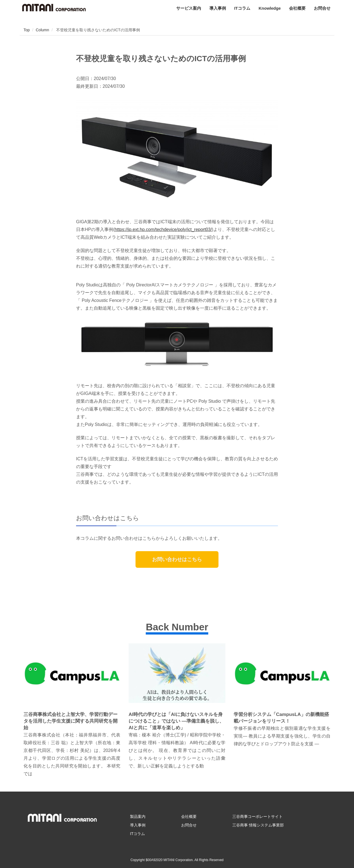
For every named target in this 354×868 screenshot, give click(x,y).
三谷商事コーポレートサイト (257, 816)
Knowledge (270, 8)
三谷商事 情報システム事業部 (258, 825)
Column (42, 30)
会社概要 (297, 8)
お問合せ (322, 8)
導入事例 (218, 8)
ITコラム (242, 8)
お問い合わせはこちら (177, 559)
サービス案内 (189, 8)
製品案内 (138, 816)
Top (27, 30)
